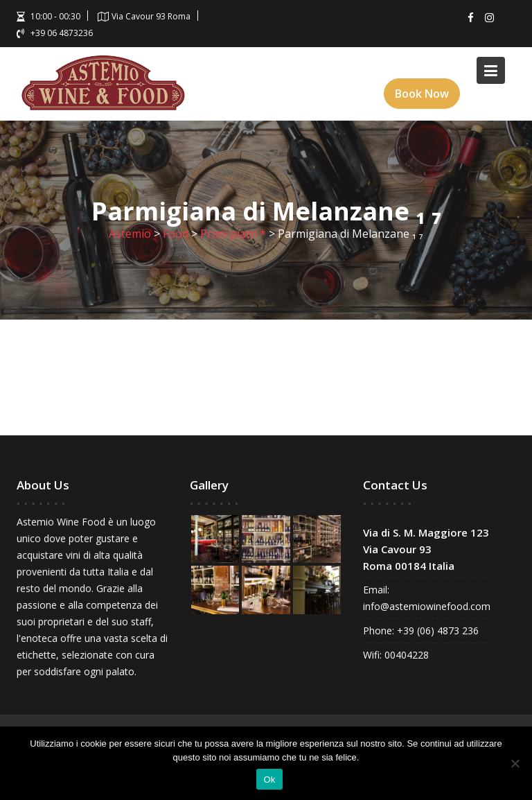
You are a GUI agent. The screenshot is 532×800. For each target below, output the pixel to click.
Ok (269, 780)
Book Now (422, 94)
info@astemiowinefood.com (427, 606)
